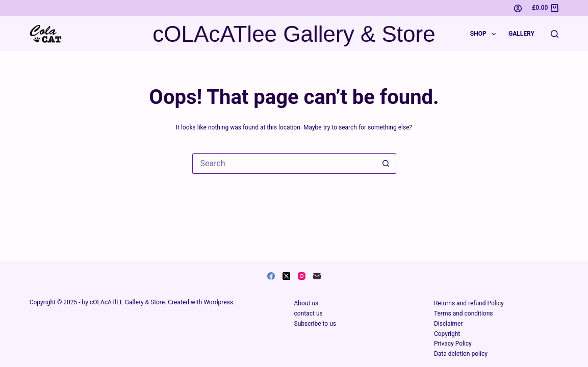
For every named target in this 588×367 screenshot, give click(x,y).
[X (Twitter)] (286, 276)
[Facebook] (271, 276)
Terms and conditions (464, 313)
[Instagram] (302, 276)
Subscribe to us (315, 324)
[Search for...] (284, 164)
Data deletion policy (461, 354)
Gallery (521, 34)
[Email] (317, 276)
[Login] (518, 8)
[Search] (555, 34)
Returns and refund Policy (469, 303)
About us (306, 303)
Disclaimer (449, 324)
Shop (485, 34)
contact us (309, 313)
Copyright (447, 334)
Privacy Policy (453, 344)
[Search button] (386, 164)
